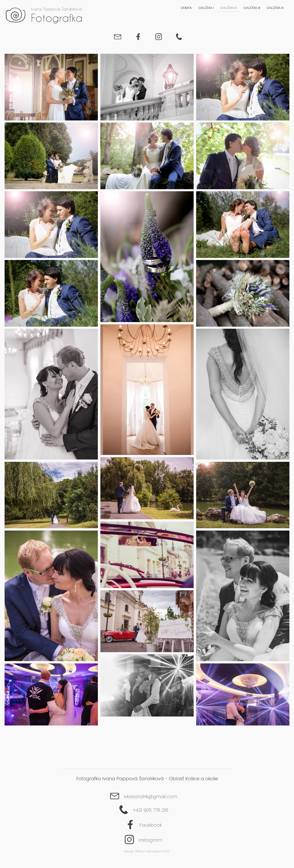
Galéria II (229, 9)
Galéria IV (275, 9)
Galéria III (252, 9)
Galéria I (206, 9)
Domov (187, 9)
